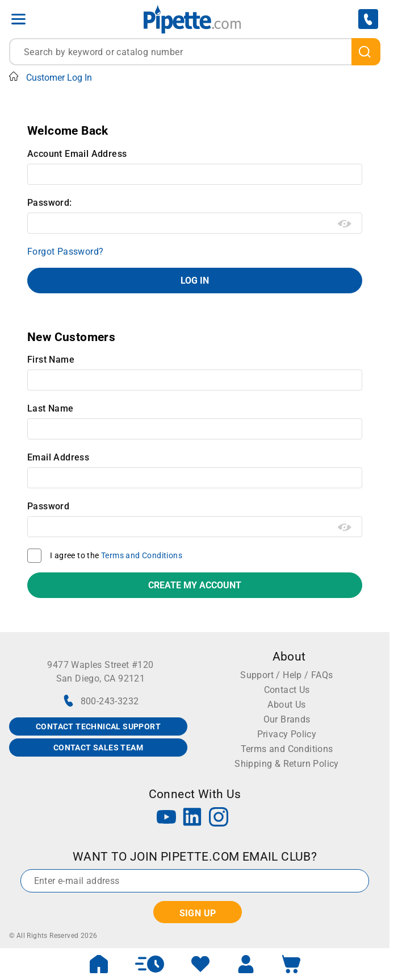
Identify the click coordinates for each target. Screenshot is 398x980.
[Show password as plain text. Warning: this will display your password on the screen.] (345, 224)
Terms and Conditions (142, 555)
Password (48, 506)
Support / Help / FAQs (286, 675)
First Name (51, 360)
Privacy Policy (287, 734)
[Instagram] (219, 818)
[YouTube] (166, 818)
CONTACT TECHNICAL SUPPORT (98, 726)
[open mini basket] (291, 964)
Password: (50, 203)
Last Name (51, 408)
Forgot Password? (65, 252)
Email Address (58, 457)
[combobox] (195, 52)
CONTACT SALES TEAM (98, 748)
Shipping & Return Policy (287, 764)
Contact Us (287, 690)
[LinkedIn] (192, 818)
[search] (366, 52)
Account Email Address (77, 154)
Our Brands (287, 719)
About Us (286, 705)
